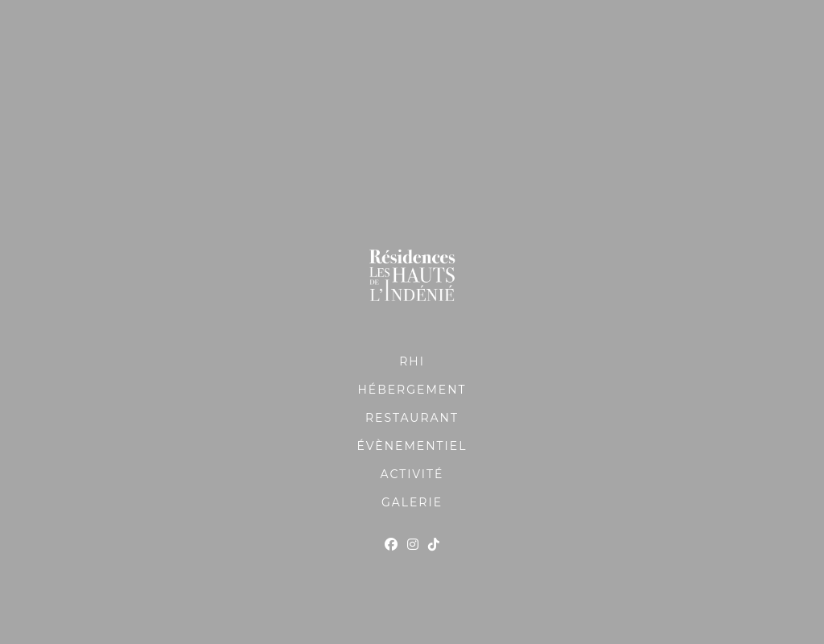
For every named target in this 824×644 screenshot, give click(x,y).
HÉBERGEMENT (412, 390)
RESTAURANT (412, 418)
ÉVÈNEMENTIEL (412, 446)
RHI (412, 361)
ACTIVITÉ (412, 474)
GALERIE (412, 502)
